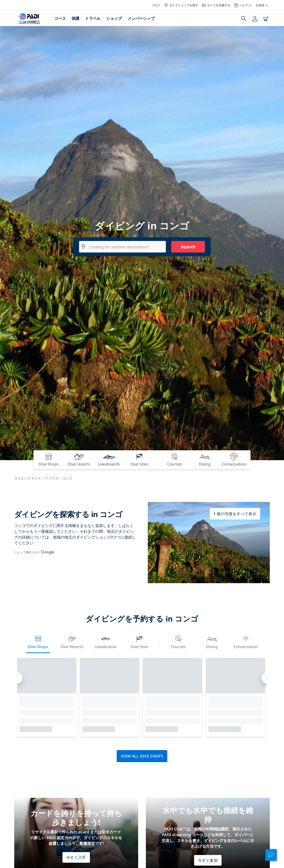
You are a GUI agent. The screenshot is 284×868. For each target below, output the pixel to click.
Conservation (246, 642)
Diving (212, 642)
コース (60, 18)
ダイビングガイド (28, 478)
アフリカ (52, 478)
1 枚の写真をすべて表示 (235, 514)
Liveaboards (106, 642)
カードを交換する (216, 5)
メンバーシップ (141, 18)
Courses (178, 642)
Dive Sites (139, 642)
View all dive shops (142, 756)
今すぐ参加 (208, 860)
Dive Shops (38, 642)
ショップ (114, 18)
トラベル (93, 18)
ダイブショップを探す (181, 5)
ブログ (156, 5)
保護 (75, 18)
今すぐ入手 (76, 857)
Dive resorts (72, 642)
